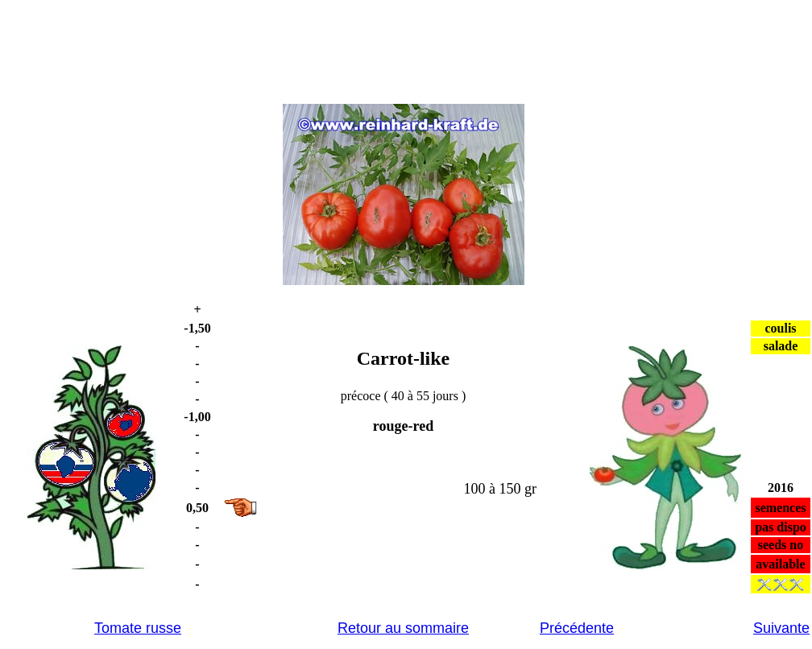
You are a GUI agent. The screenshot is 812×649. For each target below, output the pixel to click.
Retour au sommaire (403, 628)
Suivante (781, 628)
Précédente (577, 628)
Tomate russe (138, 628)
